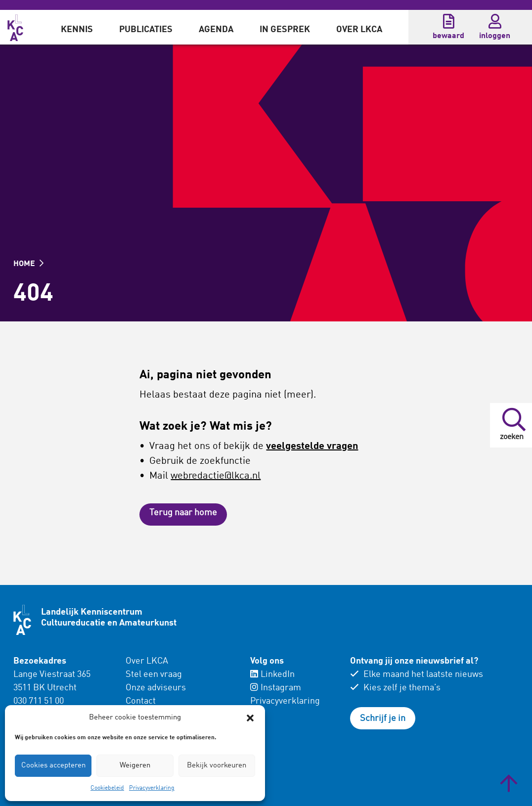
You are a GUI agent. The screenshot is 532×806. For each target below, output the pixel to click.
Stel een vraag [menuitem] (154, 674)
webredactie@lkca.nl (216, 476)
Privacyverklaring (152, 788)
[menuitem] (77, 27)
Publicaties (146, 30)
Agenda (216, 30)
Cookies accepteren (53, 766)
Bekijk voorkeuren (217, 766)
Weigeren (135, 766)
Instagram (276, 688)
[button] (250, 718)
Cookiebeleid (107, 788)
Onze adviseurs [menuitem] (156, 688)
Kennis (77, 30)
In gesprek (285, 30)
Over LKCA (359, 30)
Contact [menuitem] (141, 701)
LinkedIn (272, 674)
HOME (28, 264)
